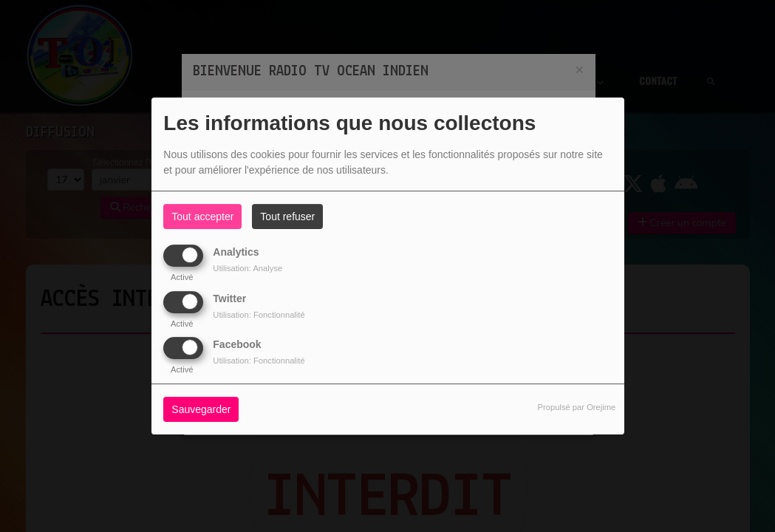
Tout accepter (202, 216)
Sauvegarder (201, 409)
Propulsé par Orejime (577, 407)
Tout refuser (287, 216)
